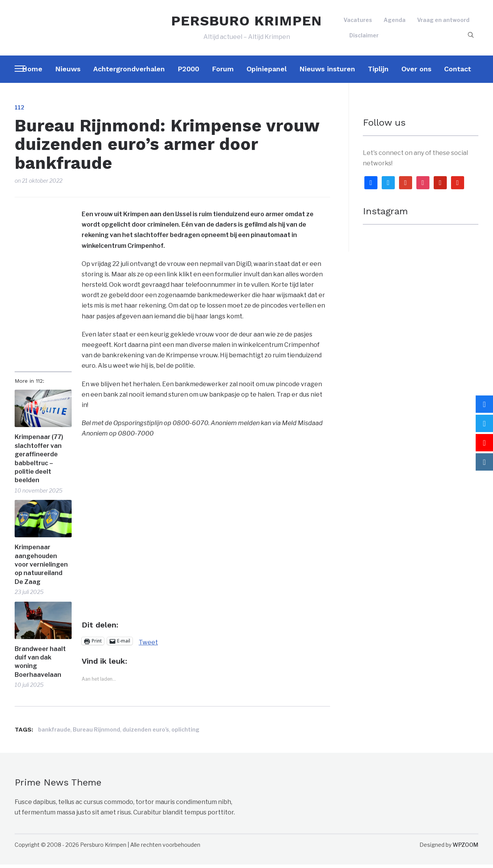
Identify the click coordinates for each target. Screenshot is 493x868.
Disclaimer (364, 37)
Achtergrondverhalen (129, 72)
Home (32, 72)
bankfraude (54, 733)
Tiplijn (378, 72)
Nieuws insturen (327, 72)
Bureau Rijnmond (96, 733)
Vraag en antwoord (443, 22)
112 (19, 111)
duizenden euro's (146, 733)
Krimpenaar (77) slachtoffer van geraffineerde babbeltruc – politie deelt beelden (39, 462)
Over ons (416, 72)
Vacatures (358, 22)
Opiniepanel (267, 72)
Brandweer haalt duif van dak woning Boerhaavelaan (40, 665)
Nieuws (68, 72)
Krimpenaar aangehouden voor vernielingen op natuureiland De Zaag (41, 568)
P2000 (188, 72)
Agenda (395, 22)
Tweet (148, 645)
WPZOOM (465, 848)
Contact (458, 72)
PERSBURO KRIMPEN (246, 22)
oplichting (185, 733)
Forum (223, 72)
